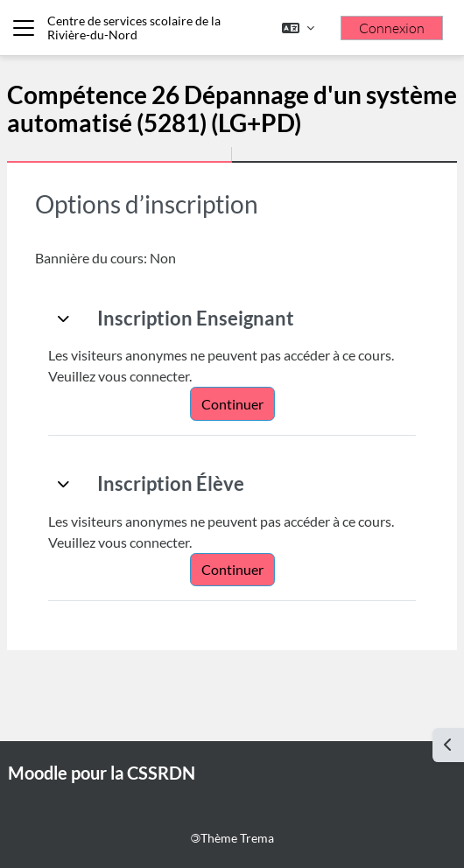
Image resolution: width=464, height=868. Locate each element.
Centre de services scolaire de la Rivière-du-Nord (134, 27)
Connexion (392, 28)
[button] (298, 28)
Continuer (232, 404)
